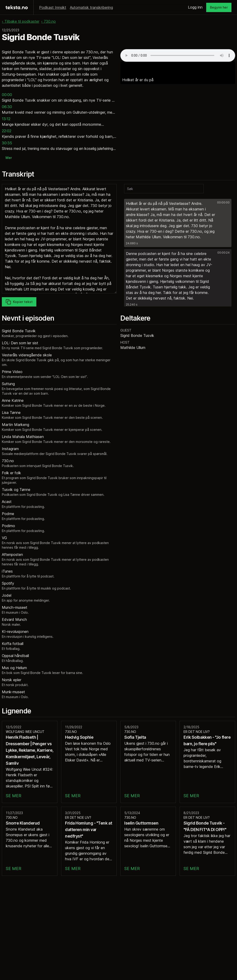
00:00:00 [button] (223, 202)
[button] (178, 223)
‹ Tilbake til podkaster (21, 21)
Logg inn (195, 7)
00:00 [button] (7, 95)
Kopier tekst (19, 302)
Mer (9, 158)
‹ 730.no (48, 21)
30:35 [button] (7, 143)
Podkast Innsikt (53, 7)
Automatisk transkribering (91, 7)
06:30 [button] (7, 107)
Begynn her (219, 7)
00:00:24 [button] (223, 253)
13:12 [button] (6, 119)
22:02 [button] (7, 131)
